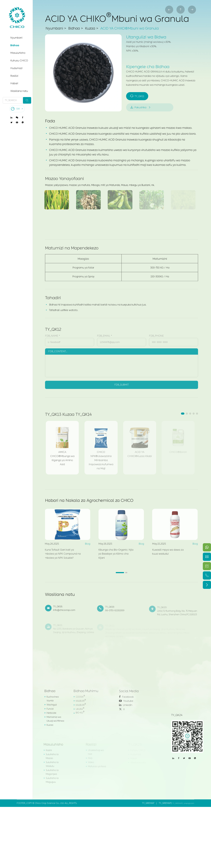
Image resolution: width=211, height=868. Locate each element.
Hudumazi (16, 68)
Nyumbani (16, 38)
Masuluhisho (18, 53)
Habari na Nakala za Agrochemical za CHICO (89, 501)
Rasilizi (14, 76)
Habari (14, 83)
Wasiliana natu (19, 91)
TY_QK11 (137, 96)
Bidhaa (15, 45)
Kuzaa (90, 28)
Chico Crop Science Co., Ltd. (49, 804)
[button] (183, 414)
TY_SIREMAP (148, 804)
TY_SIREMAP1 (165, 804)
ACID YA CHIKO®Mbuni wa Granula (130, 28)
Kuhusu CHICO (19, 61)
